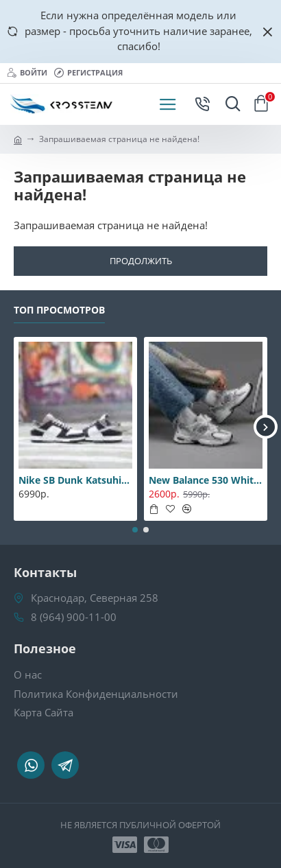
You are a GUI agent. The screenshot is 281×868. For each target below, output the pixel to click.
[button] (266, 427)
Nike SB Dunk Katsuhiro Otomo (75, 480)
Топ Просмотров (59, 310)
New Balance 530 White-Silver (206, 480)
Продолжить (141, 261)
